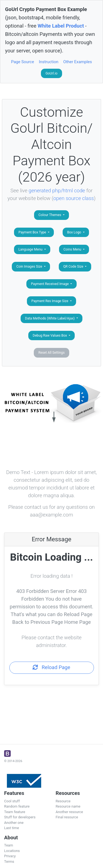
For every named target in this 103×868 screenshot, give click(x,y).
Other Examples (77, 62)
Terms (9, 862)
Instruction (48, 62)
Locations (12, 851)
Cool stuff (12, 801)
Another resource (69, 812)
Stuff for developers (20, 817)
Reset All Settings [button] (52, 353)
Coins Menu (73, 249)
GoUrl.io (52, 73)
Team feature (15, 812)
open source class (74, 198)
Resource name (68, 806)
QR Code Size (74, 267)
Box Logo (74, 232)
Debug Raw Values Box (50, 336)
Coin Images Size (30, 267)
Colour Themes (50, 215)
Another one (14, 823)
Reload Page (51, 667)
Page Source (22, 62)
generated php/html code (57, 191)
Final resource (67, 817)
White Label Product (61, 26)
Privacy (10, 856)
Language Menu (31, 249)
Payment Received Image (50, 284)
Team (9, 845)
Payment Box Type (33, 232)
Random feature (17, 806)
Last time (12, 828)
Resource (63, 801)
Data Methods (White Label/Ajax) (50, 318)
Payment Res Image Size (50, 301)
